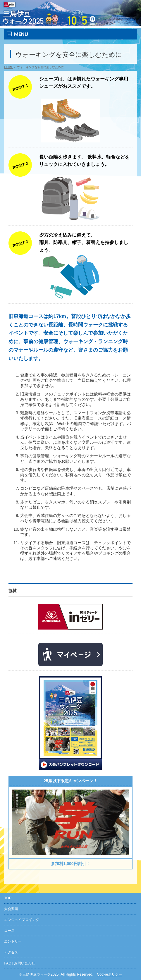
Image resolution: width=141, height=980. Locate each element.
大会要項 (11, 909)
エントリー (13, 941)
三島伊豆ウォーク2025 (41, 974)
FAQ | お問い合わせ (20, 963)
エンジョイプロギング (22, 920)
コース (9, 931)
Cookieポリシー (109, 974)
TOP (8, 898)
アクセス (11, 952)
